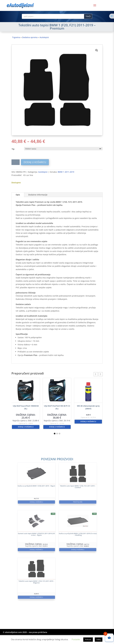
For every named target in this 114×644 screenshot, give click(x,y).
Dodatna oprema (30, 37)
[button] (97, 50)
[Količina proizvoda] (16, 162)
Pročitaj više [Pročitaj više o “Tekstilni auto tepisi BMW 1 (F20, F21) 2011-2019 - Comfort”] (70, 513)
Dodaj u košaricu (35, 162)
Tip (13, 149)
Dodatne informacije (38, 195)
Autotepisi (44, 37)
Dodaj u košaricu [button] (26, 427)
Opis (18, 195)
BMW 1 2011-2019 (66, 172)
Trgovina (16, 37)
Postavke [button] (76, 639)
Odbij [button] (99, 639)
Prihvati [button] (88, 639)
